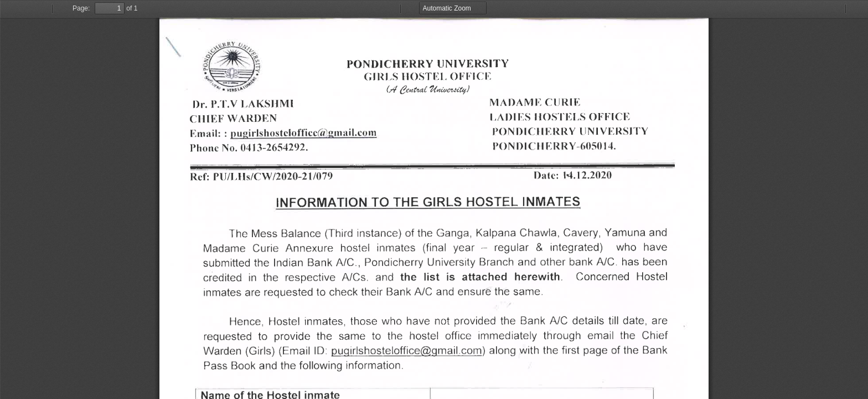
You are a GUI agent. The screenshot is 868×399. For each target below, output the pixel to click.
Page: (81, 8)
